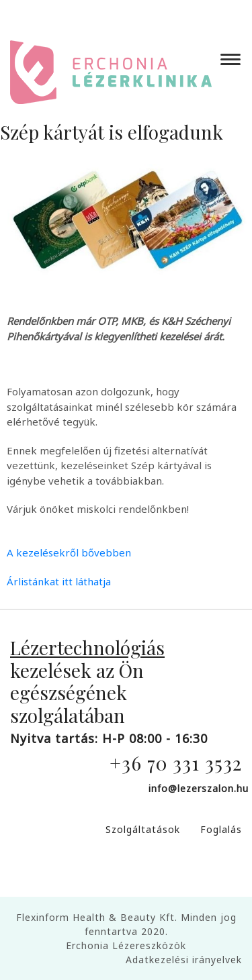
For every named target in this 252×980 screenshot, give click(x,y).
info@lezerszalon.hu (199, 788)
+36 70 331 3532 (176, 763)
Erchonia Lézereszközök (126, 945)
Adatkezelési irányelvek (184, 960)
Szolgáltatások (143, 829)
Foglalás (221, 829)
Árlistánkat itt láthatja (59, 581)
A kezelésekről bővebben (69, 552)
